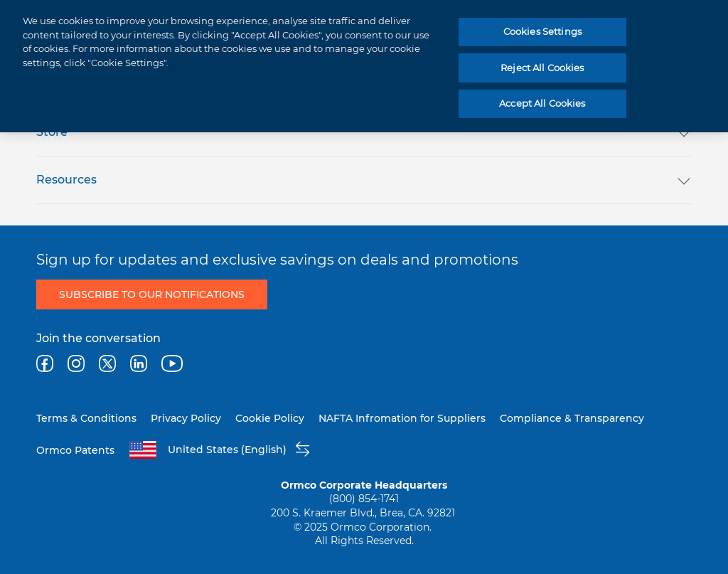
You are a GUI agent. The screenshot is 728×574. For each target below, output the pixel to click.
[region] (364, 66)
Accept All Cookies (542, 103)
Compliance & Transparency (572, 418)
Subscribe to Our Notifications (152, 294)
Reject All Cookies (542, 68)
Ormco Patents (75, 450)
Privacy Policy (186, 418)
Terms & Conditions (86, 418)
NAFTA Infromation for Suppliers (402, 418)
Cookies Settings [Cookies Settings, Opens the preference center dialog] (542, 31)
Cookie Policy (270, 418)
